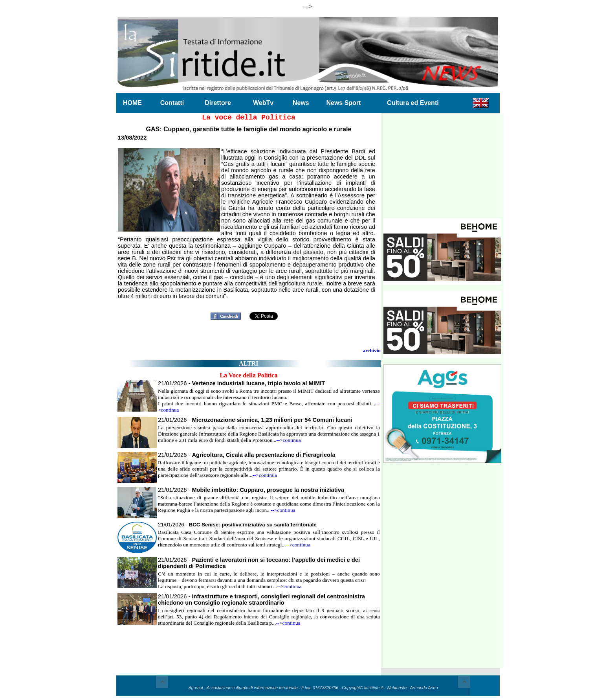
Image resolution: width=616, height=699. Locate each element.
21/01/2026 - (241, 383)
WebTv (263, 103)
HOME (132, 103)
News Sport (343, 103)
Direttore (218, 103)
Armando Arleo (424, 688)
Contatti (172, 103)
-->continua (288, 440)
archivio (372, 350)
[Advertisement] (442, 169)
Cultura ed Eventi (413, 103)
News (301, 103)
